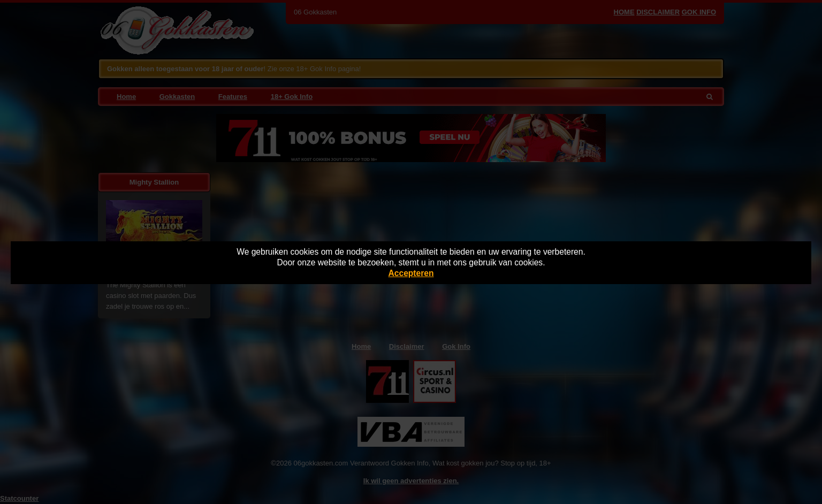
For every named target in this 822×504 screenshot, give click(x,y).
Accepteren (411, 273)
